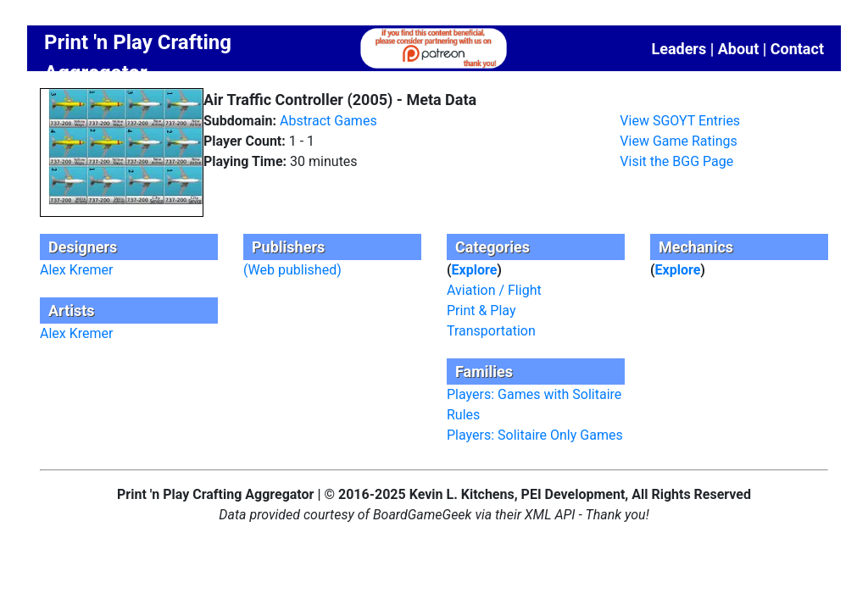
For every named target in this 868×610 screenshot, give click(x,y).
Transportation (491, 331)
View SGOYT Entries (680, 121)
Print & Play (481, 311)
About (739, 49)
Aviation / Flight (494, 290)
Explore (475, 270)
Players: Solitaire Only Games (535, 435)
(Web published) (292, 270)
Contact (797, 49)
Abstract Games (328, 121)
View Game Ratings (678, 141)
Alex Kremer (76, 270)
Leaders (679, 49)
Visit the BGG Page (676, 161)
